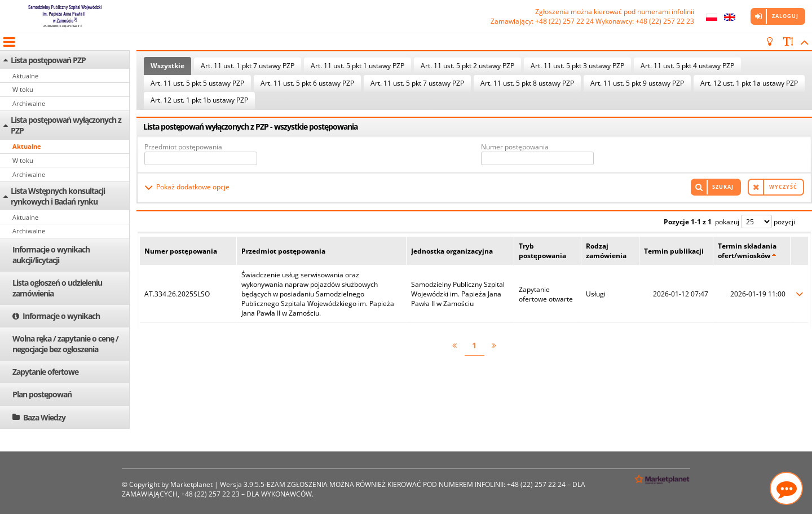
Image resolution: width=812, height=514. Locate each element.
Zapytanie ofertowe (45, 372)
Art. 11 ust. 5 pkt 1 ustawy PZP (358, 66)
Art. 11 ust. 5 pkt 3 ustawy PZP (577, 66)
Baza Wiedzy (44, 417)
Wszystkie (167, 66)
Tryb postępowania (542, 251)
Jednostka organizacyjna (452, 251)
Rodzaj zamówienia (606, 251)
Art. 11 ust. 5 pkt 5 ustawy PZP (197, 83)
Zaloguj (785, 16)
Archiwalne (29, 103)
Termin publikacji (674, 251)
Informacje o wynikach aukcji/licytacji (51, 255)
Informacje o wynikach (61, 316)
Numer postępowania (515, 147)
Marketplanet (191, 484)
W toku (23, 89)
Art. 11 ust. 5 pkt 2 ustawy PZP (467, 66)
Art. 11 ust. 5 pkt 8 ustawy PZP (527, 83)
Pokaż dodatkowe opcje (193, 187)
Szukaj (723, 187)
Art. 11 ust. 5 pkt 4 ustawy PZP (687, 66)
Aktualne (25, 76)
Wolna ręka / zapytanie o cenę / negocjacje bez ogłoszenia (65, 344)
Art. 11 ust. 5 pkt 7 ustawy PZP (417, 83)
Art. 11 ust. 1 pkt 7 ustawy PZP (248, 66)
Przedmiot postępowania (183, 147)
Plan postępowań (42, 394)
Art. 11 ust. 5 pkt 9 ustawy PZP (637, 83)
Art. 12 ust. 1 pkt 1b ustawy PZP (199, 100)
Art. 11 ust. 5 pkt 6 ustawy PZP (307, 83)
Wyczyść (783, 187)
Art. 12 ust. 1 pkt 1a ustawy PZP (749, 83)
